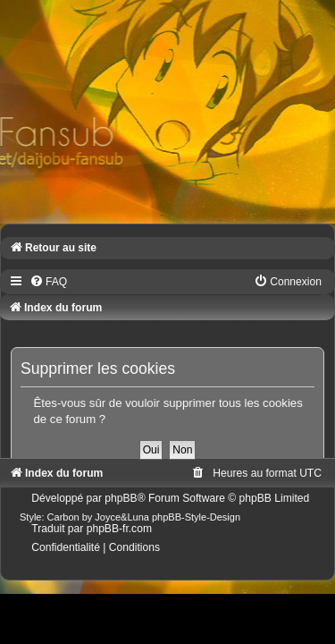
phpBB (121, 498)
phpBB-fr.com (119, 529)
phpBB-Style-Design (196, 517)
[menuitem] (48, 282)
